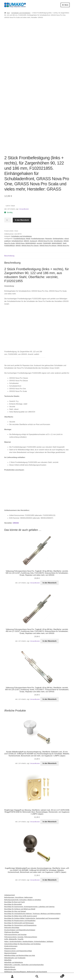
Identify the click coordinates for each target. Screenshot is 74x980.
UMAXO (26, 206)
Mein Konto (12, 977)
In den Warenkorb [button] (50, 548)
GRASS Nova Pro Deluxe (48, 211)
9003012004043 (31, 208)
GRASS (18, 211)
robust (67, 204)
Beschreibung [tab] (9, 221)
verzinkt (39, 208)
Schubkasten (58, 206)
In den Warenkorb (22, 185)
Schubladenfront (17, 206)
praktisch (7, 206)
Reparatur (49, 204)
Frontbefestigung (19, 204)
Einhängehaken (58, 204)
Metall (28, 204)
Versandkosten (24, 174)
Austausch (34, 206)
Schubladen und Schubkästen (21, 13)
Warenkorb (57, 975)
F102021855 (47, 208)
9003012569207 (57, 208)
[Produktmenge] (8, 185)
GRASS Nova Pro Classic (30, 211)
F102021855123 (10, 211)
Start (8, 13)
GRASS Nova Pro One (45, 206)
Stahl (65, 208)
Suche (37, 977)
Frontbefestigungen (38, 204)
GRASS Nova (20, 208)
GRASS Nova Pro (63, 211)
